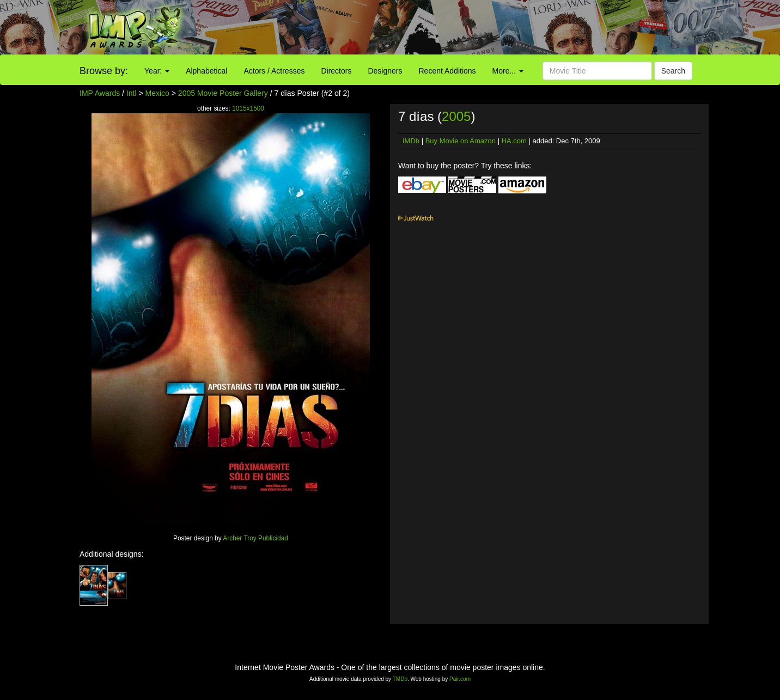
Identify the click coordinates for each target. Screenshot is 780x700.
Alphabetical (206, 71)
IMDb (411, 141)
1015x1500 (248, 108)
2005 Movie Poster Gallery (223, 93)
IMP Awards (100, 93)
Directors (336, 71)
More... (508, 71)
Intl (132, 93)
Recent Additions (447, 71)
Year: (157, 71)
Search (673, 71)
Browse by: (104, 71)
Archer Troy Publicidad (255, 538)
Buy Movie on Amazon (461, 141)
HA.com (514, 141)
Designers (385, 71)
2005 (456, 116)
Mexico (157, 93)
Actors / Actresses (274, 71)
